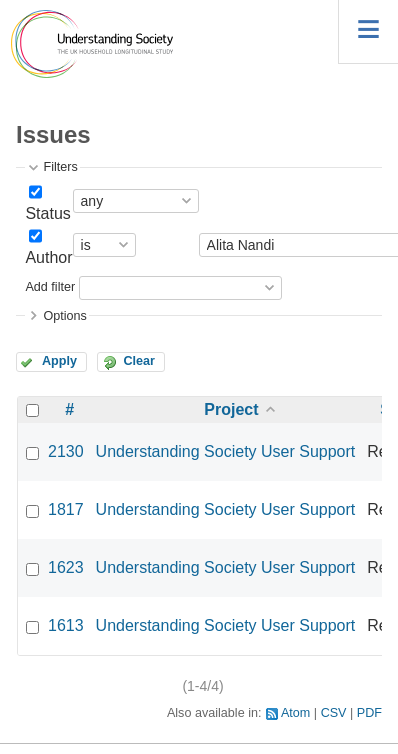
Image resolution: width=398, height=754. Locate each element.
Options (64, 316)
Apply (59, 361)
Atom (295, 713)
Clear (139, 361)
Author (48, 257)
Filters (60, 167)
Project (231, 409)
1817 (66, 509)
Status (47, 213)
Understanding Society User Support (226, 451)
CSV (334, 713)
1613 (66, 625)
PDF (369, 713)
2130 (66, 451)
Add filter (50, 287)
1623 (66, 567)
